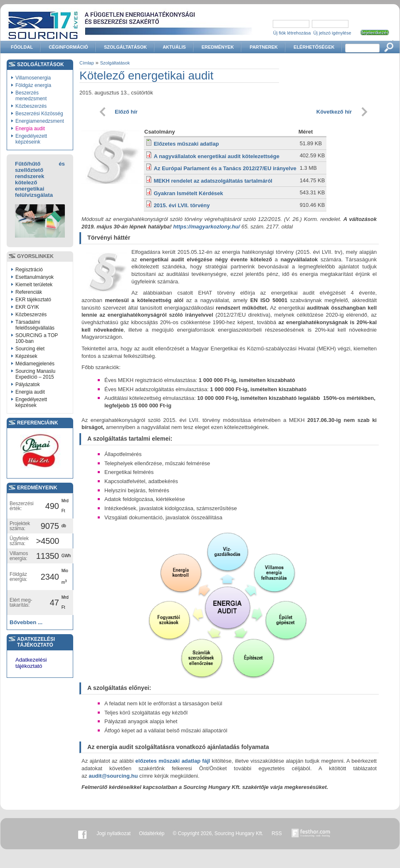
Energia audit (30, 129)
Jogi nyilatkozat (114, 833)
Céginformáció (68, 47)
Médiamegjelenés (35, 364)
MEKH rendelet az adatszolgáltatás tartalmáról (213, 181)
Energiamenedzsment (40, 121)
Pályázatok (28, 384)
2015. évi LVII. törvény (182, 205)
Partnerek (264, 47)
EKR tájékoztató (33, 300)
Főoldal (22, 47)
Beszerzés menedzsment (31, 96)
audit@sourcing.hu (113, 776)
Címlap (87, 63)
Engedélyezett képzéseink (31, 139)
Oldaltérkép (152, 833)
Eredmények (218, 47)
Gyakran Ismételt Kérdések (189, 193)
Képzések (26, 356)
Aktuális (174, 47)
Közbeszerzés (31, 106)
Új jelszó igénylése (332, 33)
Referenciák (29, 292)
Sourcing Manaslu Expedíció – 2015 (35, 374)
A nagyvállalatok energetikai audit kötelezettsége (217, 156)
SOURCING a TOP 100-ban (37, 338)
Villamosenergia (33, 78)
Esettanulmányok (35, 277)
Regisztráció (29, 270)
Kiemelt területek (34, 285)
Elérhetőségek (314, 47)
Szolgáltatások (125, 47)
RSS (277, 833)
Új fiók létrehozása (292, 33)
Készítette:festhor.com (311, 833)
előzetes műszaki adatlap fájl (173, 761)
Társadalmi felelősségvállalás (35, 325)
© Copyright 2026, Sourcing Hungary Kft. (218, 833)
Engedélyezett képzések (31, 402)
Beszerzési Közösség (39, 114)
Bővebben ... (26, 622)
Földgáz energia (33, 85)
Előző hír (126, 112)
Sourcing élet (30, 349)
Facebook (82, 833)
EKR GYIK (27, 307)
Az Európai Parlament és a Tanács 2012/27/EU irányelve (225, 168)
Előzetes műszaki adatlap (186, 144)
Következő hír (334, 112)
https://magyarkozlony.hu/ (206, 227)
